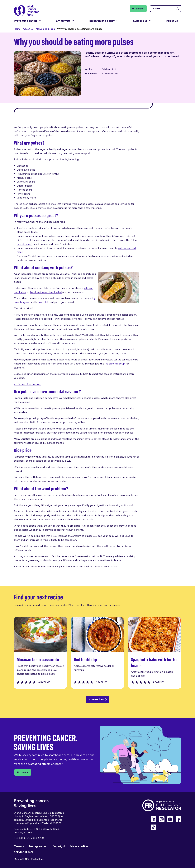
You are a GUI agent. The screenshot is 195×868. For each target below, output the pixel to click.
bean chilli (43, 302)
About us (172, 21)
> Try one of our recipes (28, 384)
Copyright (59, 846)
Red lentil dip (97, 653)
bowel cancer (24, 244)
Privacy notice (79, 846)
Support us (140, 21)
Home (17, 29)
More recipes (96, 699)
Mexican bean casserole (40, 653)
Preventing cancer (26, 21)
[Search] (166, 9)
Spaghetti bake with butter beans (155, 653)
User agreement (38, 846)
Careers (19, 846)
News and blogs (45, 29)
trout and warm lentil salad (46, 292)
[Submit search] (177, 9)
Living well (63, 21)
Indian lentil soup (115, 364)
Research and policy (102, 21)
